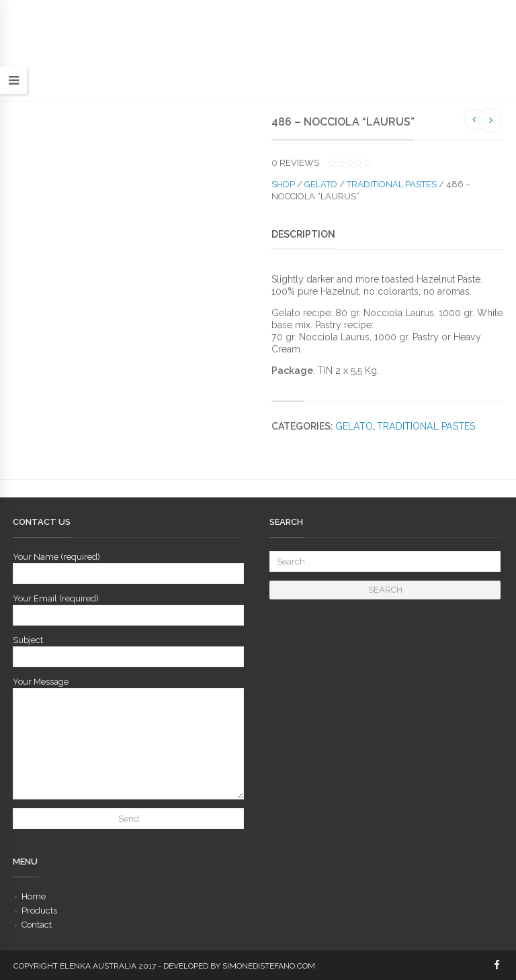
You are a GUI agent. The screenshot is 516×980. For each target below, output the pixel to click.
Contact (37, 925)
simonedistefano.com (269, 966)
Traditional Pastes (392, 184)
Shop (283, 184)
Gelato (321, 184)
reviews (295, 163)
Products (39, 911)
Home (34, 896)
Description (303, 234)
